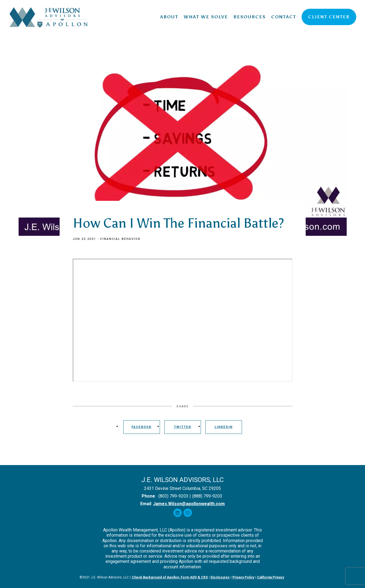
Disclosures (220, 577)
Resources (250, 17)
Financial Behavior (120, 239)
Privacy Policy (243, 577)
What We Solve (206, 17)
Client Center (329, 17)
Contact (284, 17)
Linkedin (224, 427)
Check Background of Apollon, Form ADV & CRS (170, 577)
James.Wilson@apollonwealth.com (189, 504)
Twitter (183, 427)
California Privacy (271, 577)
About (169, 17)
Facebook (141, 427)
